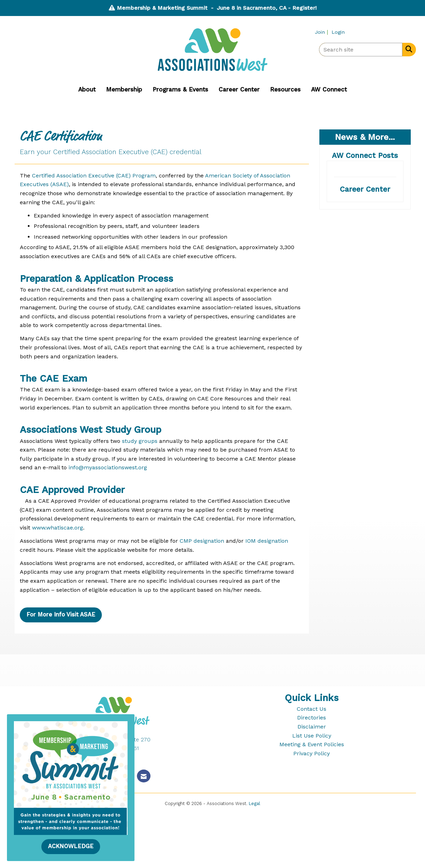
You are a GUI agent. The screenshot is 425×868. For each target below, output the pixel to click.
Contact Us (312, 709)
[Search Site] (407, 49)
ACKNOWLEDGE (71, 846)
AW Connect (329, 89)
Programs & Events (180, 89)
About (87, 89)
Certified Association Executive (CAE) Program (94, 176)
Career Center (239, 89)
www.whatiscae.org (58, 528)
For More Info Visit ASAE (61, 615)
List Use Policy (312, 736)
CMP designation (202, 541)
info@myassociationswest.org (108, 467)
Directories (312, 718)
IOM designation (267, 541)
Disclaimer (312, 727)
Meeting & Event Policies (312, 744)
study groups (140, 441)
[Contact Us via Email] (144, 776)
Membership (124, 89)
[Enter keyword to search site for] (361, 50)
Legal (255, 803)
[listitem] (322, 32)
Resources (285, 89)
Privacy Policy (312, 753)
